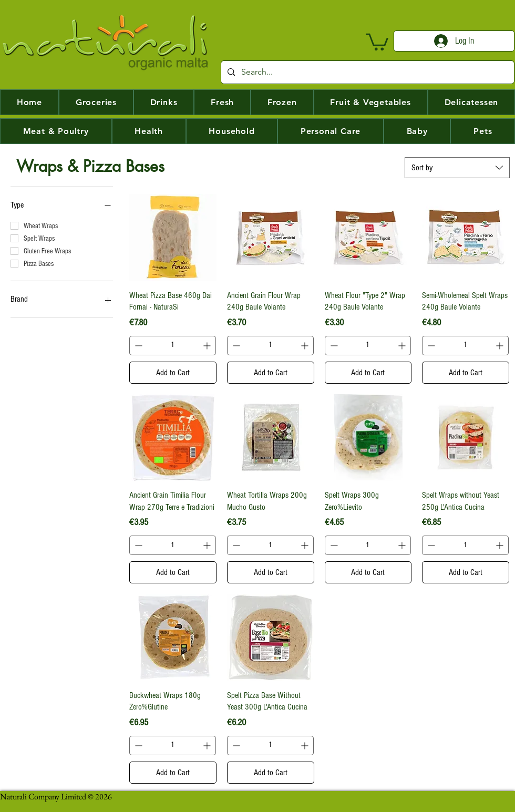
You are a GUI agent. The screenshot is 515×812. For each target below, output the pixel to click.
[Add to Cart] (173, 373)
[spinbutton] (173, 346)
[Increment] (208, 346)
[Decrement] (137, 346)
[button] (377, 41)
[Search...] (367, 72)
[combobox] (457, 168)
